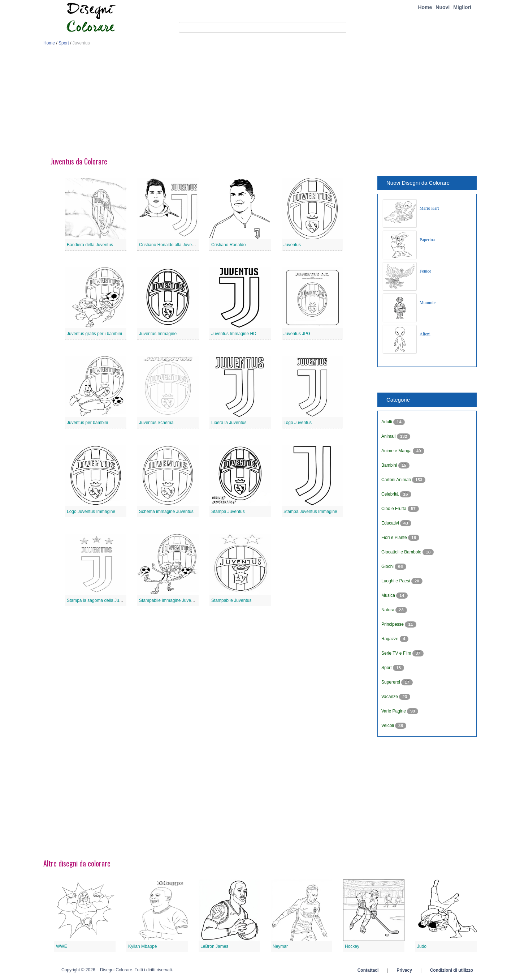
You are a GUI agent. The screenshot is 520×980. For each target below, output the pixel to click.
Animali (389, 436)
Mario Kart (429, 208)
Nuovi (443, 7)
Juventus (292, 245)
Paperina (427, 240)
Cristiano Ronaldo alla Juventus (170, 245)
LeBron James (214, 946)
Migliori (462, 7)
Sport (64, 43)
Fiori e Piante (395, 538)
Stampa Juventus (228, 512)
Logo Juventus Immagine (91, 512)
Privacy (404, 970)
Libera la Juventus (229, 423)
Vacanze (390, 697)
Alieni (425, 334)
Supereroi (391, 682)
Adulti (387, 422)
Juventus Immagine (158, 334)
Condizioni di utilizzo (452, 970)
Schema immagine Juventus (166, 512)
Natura (388, 610)
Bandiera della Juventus (90, 245)
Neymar (280, 946)
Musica (389, 595)
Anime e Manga (397, 451)
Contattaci (368, 970)
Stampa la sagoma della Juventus (99, 600)
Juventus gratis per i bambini (94, 334)
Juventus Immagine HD (234, 334)
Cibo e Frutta (395, 509)
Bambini (390, 465)
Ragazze (391, 639)
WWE (62, 946)
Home (425, 7)
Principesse (393, 624)
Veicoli (388, 726)
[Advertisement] (260, 104)
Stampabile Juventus (231, 600)
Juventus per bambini (87, 423)
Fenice (425, 271)
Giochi (388, 566)
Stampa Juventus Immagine (310, 512)
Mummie (428, 303)
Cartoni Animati (397, 480)
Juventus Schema (156, 423)
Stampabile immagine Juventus (169, 600)
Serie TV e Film (397, 653)
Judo (422, 946)
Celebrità (391, 494)
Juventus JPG (297, 334)
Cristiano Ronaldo (228, 245)
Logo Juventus (298, 423)
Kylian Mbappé (142, 946)
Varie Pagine (394, 711)
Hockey (352, 946)
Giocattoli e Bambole (402, 552)
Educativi (391, 523)
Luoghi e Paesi (396, 581)
